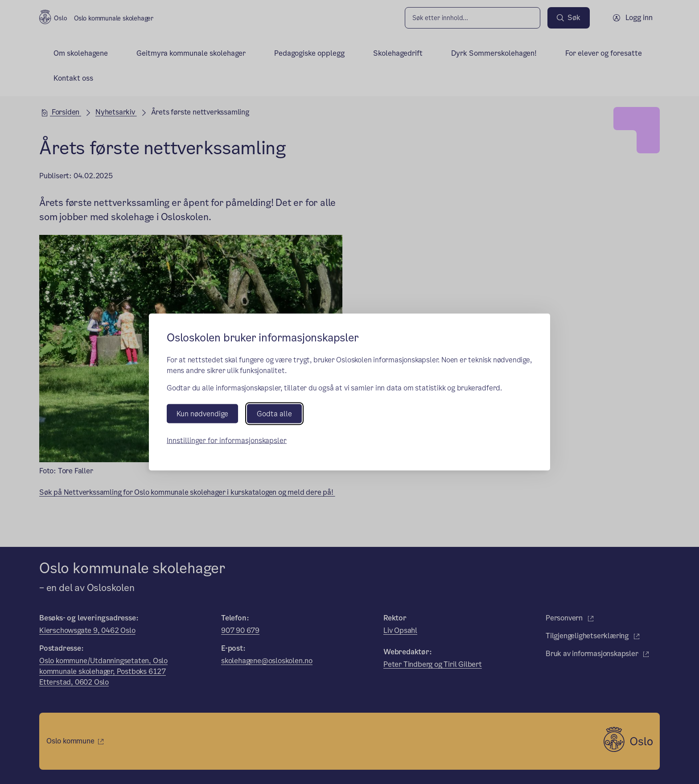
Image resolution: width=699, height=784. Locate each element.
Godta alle (274, 414)
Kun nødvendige (202, 414)
